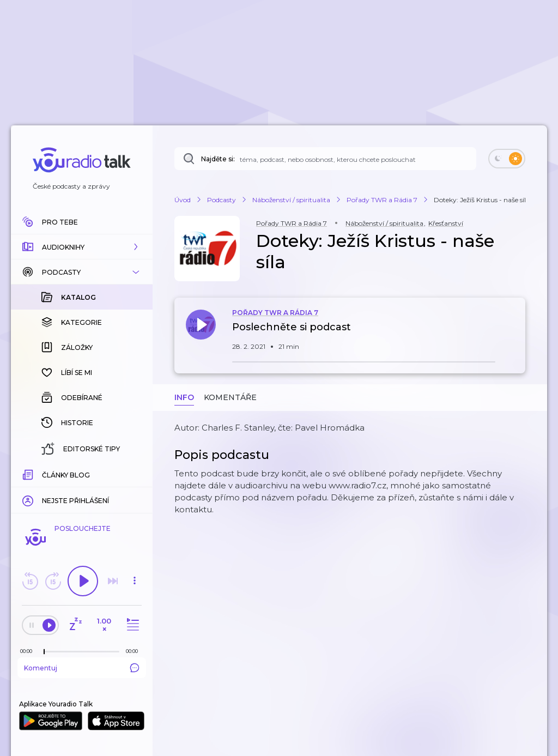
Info (184, 397)
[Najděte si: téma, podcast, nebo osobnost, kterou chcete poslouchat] (325, 159)
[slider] (44, 652)
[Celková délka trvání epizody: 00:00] (135, 651)
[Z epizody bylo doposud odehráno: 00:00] (29, 651)
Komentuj (82, 668)
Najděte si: (218, 159)
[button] (82, 247)
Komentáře (230, 397)
